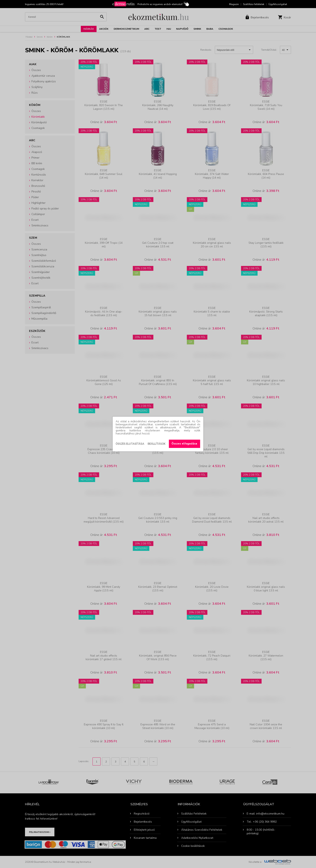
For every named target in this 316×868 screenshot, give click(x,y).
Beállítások (157, 444)
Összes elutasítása (130, 444)
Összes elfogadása (184, 444)
